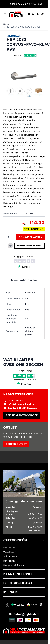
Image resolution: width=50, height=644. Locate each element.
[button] (24, 541)
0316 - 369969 (16, 400)
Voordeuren (10, 552)
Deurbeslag (9, 561)
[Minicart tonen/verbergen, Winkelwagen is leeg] (42, 14)
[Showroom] (29, 14)
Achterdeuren (11, 556)
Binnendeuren (11, 548)
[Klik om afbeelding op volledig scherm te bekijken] (24, 84)
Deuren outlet (16, 444)
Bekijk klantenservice (22, 415)
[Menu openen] (5, 14)
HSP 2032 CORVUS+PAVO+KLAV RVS (23, 27)
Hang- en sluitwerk (14, 565)
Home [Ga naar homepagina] (6, 24)
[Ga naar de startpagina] (17, 14)
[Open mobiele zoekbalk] (33, 14)
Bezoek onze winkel (29, 246)
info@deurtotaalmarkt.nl (22, 404)
